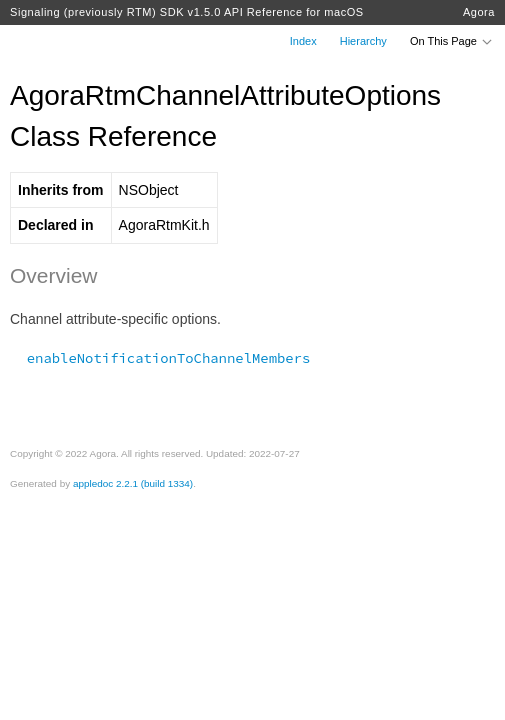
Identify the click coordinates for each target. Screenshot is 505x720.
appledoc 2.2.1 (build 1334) (133, 483)
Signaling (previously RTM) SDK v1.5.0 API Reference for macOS (187, 12)
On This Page (452, 41)
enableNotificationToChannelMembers (160, 358)
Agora (479, 12)
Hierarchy (363, 41)
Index (303, 41)
